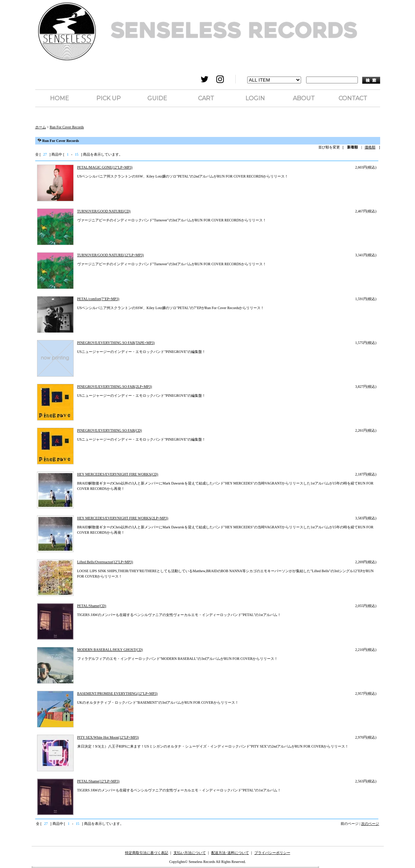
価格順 (370, 147)
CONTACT (353, 98)
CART (206, 98)
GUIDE (157, 98)
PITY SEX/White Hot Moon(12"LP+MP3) (108, 737)
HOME (59, 98)
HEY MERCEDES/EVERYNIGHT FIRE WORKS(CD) (118, 474)
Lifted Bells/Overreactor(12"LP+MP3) (105, 562)
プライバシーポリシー (272, 853)
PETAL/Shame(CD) (92, 606)
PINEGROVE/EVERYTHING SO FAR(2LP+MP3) (115, 387)
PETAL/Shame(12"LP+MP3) (98, 781)
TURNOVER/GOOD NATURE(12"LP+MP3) (111, 255)
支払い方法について (190, 853)
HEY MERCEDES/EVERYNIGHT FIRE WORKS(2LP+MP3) (123, 518)
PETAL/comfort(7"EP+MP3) (98, 299)
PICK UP (109, 98)
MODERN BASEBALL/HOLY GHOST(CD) (110, 650)
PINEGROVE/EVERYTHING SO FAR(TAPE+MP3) (116, 343)
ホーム (41, 127)
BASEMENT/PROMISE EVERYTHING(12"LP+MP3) (117, 694)
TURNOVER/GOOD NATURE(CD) (104, 211)
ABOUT (304, 98)
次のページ (370, 824)
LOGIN (255, 98)
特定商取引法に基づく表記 (147, 853)
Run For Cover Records (67, 127)
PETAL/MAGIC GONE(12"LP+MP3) (105, 167)
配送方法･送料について (230, 853)
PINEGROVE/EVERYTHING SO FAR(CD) (110, 430)
